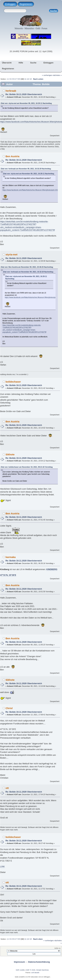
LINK (2, 867)
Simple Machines (42, 970)
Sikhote (10, 454)
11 (25, 79)
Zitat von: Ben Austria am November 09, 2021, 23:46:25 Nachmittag (27, 267)
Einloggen (10, 4)
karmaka (11, 557)
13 (31, 79)
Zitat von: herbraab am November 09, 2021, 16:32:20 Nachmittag (26, 169)
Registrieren (26, 4)
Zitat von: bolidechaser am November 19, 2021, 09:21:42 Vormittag (27, 467)
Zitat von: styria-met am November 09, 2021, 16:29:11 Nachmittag (26, 103)
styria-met (12, 254)
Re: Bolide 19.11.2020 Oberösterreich (24, 94)
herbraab (11, 91)
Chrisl (9, 708)
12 (28, 79)
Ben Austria (12, 156)
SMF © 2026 (31, 970)
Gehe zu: (58, 948)
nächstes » (57, 75)
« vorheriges (47, 75)
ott (7, 788)
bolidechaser (13, 382)
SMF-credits (20, 970)
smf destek (35, 973)
